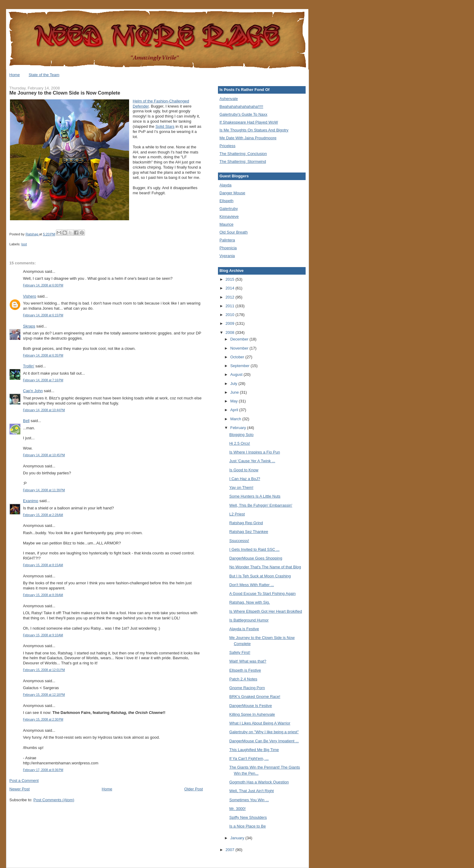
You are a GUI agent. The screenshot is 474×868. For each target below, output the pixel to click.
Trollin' (29, 366)
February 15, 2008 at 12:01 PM (44, 670)
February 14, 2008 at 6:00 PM (43, 285)
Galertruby (229, 209)
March (236, 419)
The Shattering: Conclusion (243, 154)
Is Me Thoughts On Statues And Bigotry (254, 130)
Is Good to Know (244, 470)
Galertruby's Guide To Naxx (243, 114)
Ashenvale (229, 99)
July (234, 384)
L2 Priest (237, 514)
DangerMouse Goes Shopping (256, 558)
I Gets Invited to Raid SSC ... (254, 549)
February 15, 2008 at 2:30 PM (43, 720)
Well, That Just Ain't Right (251, 791)
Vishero (30, 296)
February (239, 428)
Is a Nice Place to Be (247, 826)
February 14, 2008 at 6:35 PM (43, 355)
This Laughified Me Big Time (254, 750)
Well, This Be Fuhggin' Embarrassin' (261, 505)
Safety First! (240, 652)
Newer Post (19, 789)
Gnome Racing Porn (247, 688)
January (238, 838)
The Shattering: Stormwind (243, 161)
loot (24, 244)
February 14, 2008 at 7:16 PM (43, 380)
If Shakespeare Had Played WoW (249, 122)
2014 (231, 288)
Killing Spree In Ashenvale (252, 714)
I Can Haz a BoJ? (245, 479)
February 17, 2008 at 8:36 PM (43, 770)
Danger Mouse (232, 193)
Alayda (226, 185)
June (235, 392)
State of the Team (44, 75)
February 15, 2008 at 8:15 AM (43, 565)
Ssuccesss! (239, 541)
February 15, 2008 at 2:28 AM (43, 515)
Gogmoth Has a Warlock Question (259, 782)
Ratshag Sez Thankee (248, 532)
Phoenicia (228, 248)
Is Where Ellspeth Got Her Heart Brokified (266, 611)
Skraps (29, 326)
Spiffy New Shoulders (248, 817)
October (238, 357)
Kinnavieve (229, 216)
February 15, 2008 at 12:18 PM (44, 695)
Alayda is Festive (244, 629)
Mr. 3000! (237, 809)
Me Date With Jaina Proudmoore (248, 138)
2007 (231, 850)
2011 (231, 306)
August (237, 374)
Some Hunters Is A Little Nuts (255, 496)
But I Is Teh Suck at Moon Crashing (260, 576)
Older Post (194, 789)
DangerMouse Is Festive (250, 706)
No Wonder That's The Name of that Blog (265, 567)
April (235, 410)
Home (15, 75)
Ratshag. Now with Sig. (249, 602)
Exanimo (31, 501)
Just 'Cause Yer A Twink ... (252, 461)
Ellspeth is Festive (245, 670)
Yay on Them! (241, 487)
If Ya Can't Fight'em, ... (249, 758)
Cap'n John (33, 391)
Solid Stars (165, 126)
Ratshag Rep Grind (246, 523)
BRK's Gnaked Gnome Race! (255, 697)
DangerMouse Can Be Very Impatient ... (264, 741)
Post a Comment (24, 781)
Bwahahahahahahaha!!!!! (241, 106)
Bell (26, 421)
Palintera (227, 240)
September (240, 366)
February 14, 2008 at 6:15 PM (43, 315)
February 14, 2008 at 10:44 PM (44, 410)
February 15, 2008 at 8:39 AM (43, 595)
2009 (231, 323)
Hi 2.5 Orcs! (240, 443)
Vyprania (227, 256)
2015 (231, 279)
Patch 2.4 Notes (243, 679)
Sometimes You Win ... (249, 800)
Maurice (226, 224)
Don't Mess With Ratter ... (252, 585)
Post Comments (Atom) (54, 800)
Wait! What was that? (248, 661)
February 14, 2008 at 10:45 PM (44, 455)
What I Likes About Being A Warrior (260, 723)
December (240, 339)
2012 (231, 297)
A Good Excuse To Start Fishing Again (262, 594)
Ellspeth (226, 201)
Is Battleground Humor (249, 620)
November (240, 348)
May (235, 401)
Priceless (227, 146)
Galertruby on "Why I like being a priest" (264, 732)
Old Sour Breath (234, 232)
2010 (231, 315)
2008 (231, 332)
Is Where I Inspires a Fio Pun (255, 452)
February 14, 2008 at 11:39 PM (44, 490)
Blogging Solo (241, 435)
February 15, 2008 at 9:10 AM (43, 635)
